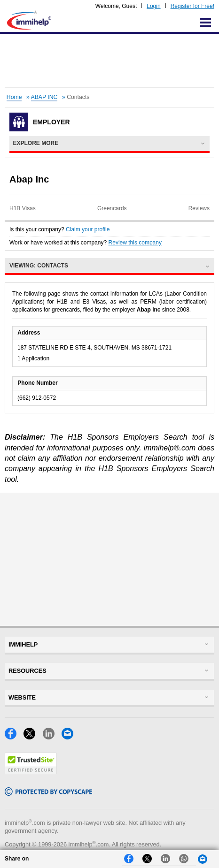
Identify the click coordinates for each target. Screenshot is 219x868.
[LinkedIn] (52, 737)
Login (153, 6)
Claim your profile (88, 229)
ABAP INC (44, 97)
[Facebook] (14, 737)
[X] (33, 737)
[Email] (70, 737)
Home (14, 97)
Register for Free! (192, 6)
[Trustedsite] (31, 772)
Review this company (135, 243)
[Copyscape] (48, 793)
